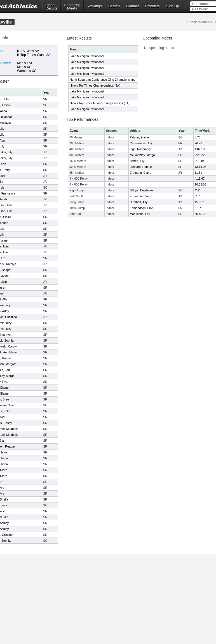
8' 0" (198, 196)
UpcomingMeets (72, 7)
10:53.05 (200, 184)
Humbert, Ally (139, 202)
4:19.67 (200, 179)
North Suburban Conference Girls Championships (103, 80)
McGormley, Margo (142, 155)
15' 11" (199, 202)
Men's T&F (25, 63)
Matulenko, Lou (140, 214)
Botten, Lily (137, 161)
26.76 (199, 143)
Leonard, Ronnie (141, 167)
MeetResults (51, 7)
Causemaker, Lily (141, 143)
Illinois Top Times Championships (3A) (95, 85)
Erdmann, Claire (141, 173)
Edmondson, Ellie (141, 208)
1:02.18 (200, 149)
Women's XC (27, 71)
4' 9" (198, 190)
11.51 (199, 173)
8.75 (198, 137)
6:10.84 (200, 161)
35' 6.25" (200, 214)
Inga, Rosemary (140, 149)
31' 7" (199, 208)
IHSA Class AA (28, 51)
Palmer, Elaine (139, 137)
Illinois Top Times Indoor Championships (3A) (100, 103)
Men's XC (24, 67)
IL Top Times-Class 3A (34, 55)
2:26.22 (200, 155)
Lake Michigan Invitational (87, 56)
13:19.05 (200, 167)
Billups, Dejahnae (141, 190)
